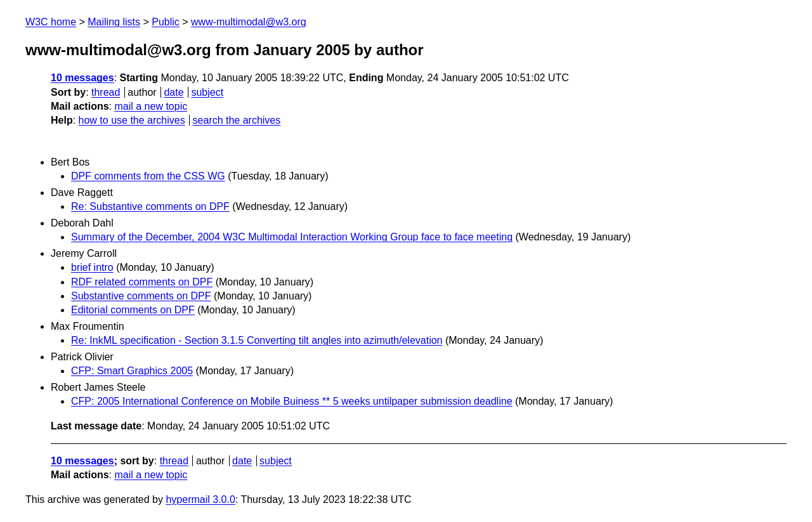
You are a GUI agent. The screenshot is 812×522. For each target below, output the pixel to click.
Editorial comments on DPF (133, 310)
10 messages (82, 78)
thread (106, 92)
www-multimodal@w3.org (249, 22)
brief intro (92, 267)
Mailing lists (114, 22)
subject (207, 92)
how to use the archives (132, 120)
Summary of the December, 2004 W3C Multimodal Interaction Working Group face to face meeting (292, 237)
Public (166, 22)
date (174, 92)
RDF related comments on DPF (142, 282)
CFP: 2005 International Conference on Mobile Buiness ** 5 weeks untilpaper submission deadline (292, 401)
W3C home (51, 22)
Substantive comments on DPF (141, 296)
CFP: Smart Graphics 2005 (132, 371)
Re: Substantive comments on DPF (150, 206)
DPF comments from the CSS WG (148, 176)
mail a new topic (151, 106)
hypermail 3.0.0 (200, 499)
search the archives (237, 120)
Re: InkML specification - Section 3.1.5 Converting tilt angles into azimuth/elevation (257, 340)
